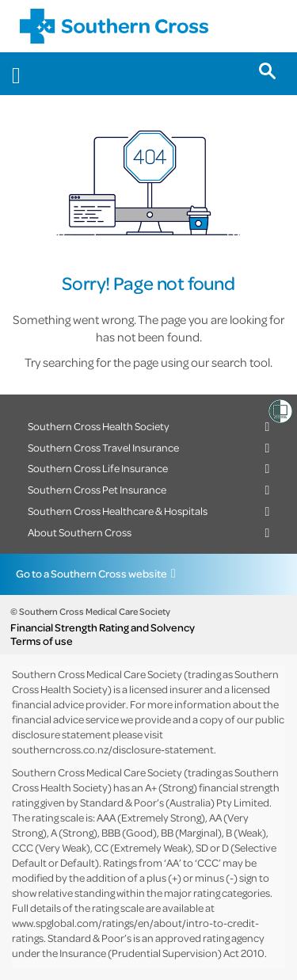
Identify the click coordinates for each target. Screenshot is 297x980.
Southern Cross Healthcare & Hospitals (118, 511)
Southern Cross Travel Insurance (103, 447)
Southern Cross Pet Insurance (97, 489)
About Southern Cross (80, 532)
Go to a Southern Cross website (91, 573)
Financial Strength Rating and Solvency (103, 627)
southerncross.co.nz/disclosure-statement (113, 749)
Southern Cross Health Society (99, 426)
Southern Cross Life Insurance (98, 468)
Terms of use (42, 641)
